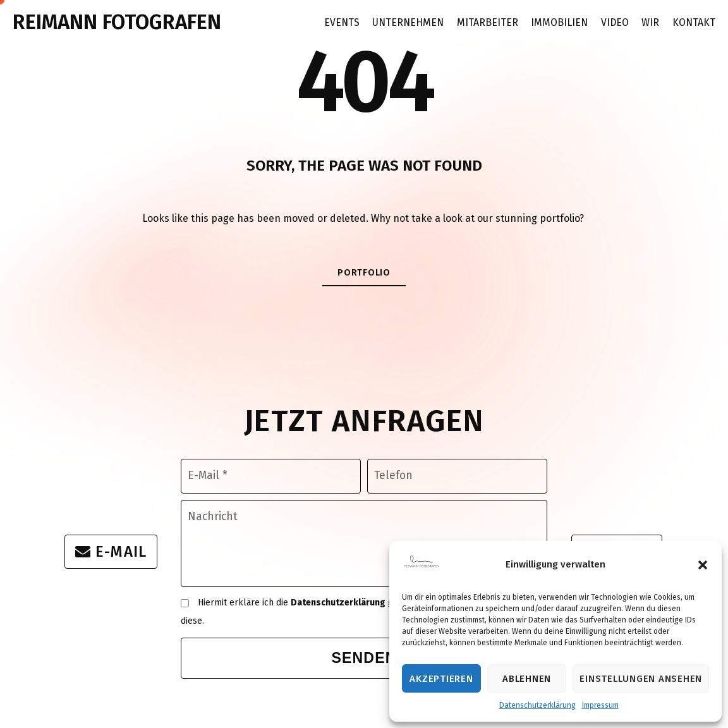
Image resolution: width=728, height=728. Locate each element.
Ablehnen (527, 679)
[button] (703, 565)
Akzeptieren (441, 679)
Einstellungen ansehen (641, 679)
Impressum (600, 705)
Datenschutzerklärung (537, 705)
